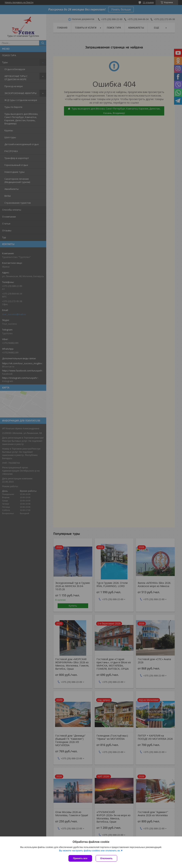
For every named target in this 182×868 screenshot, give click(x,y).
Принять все (80, 858)
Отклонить (106, 858)
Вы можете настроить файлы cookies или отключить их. (90, 851)
